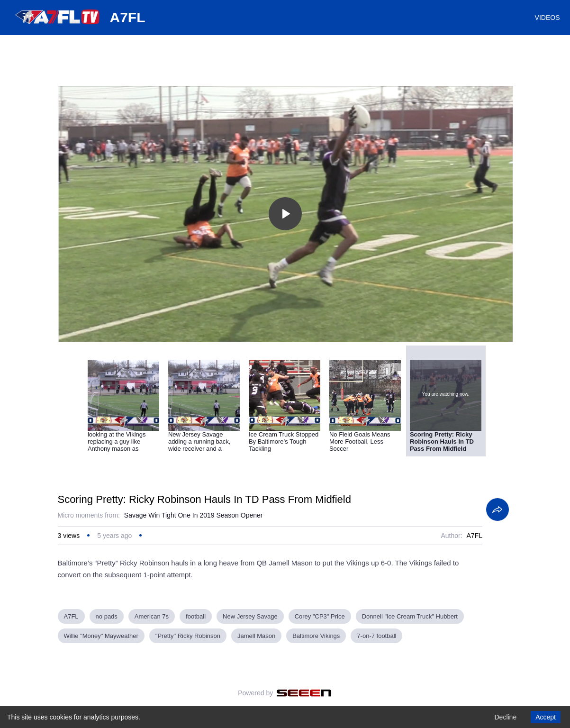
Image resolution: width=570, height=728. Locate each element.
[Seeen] (304, 693)
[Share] (498, 510)
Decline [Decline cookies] (505, 717)
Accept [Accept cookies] (546, 717)
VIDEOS (547, 18)
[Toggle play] (285, 214)
